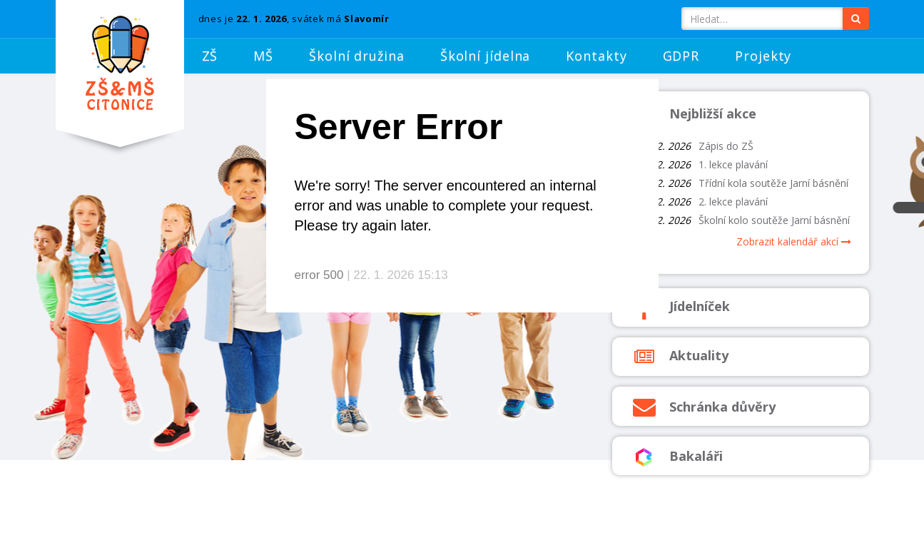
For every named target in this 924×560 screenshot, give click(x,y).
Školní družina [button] (357, 56)
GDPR (681, 56)
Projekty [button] (763, 56)
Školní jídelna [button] (486, 56)
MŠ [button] (263, 56)
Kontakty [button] (596, 56)
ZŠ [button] (210, 56)
